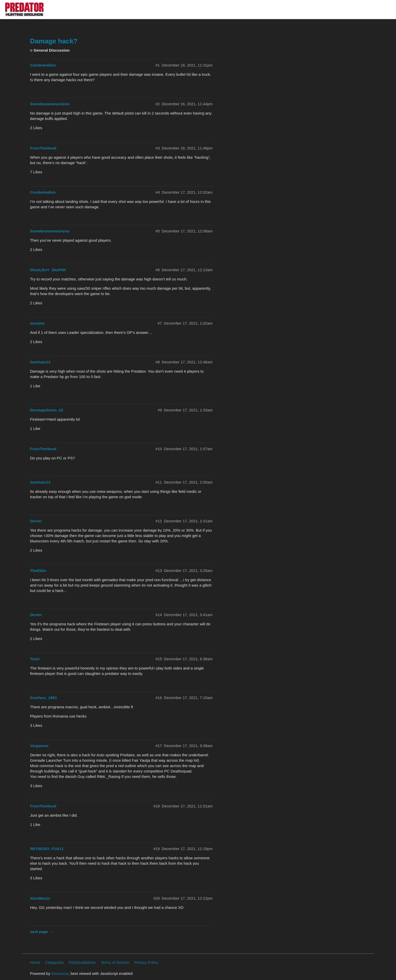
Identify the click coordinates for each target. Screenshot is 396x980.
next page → (41, 932)
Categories (55, 962)
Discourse (60, 973)
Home (35, 962)
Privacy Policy (146, 962)
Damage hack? (54, 41)
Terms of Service (115, 962)
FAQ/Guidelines (82, 962)
